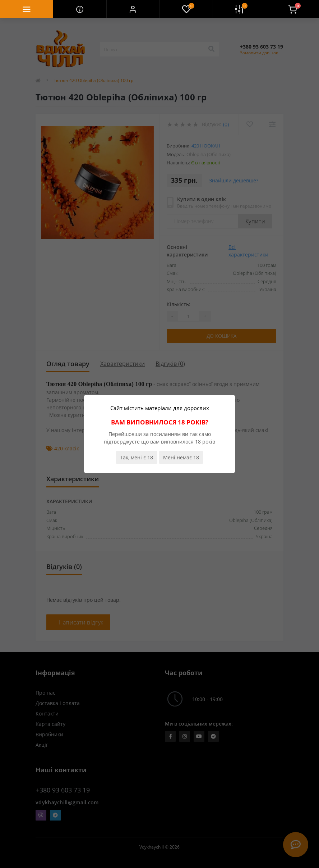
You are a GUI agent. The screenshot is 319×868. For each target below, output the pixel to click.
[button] (133, 9)
